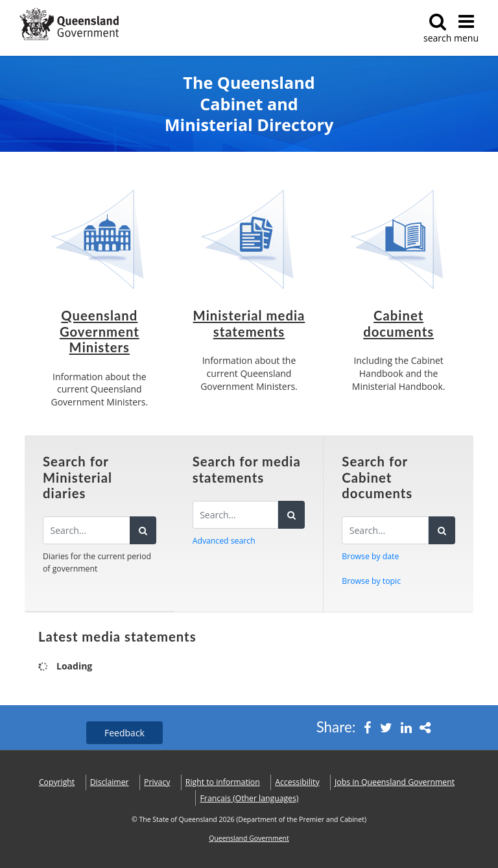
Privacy (157, 782)
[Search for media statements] (236, 515)
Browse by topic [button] (371, 581)
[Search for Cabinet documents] (385, 530)
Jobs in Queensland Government (395, 782)
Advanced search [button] (224, 541)
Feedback (124, 733)
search (437, 28)
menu (466, 28)
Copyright (57, 782)
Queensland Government (249, 838)
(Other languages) (250, 798)
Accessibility (297, 782)
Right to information (223, 782)
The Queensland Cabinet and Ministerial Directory (249, 104)
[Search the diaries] (87, 530)
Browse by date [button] (370, 556)
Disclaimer (110, 782)
